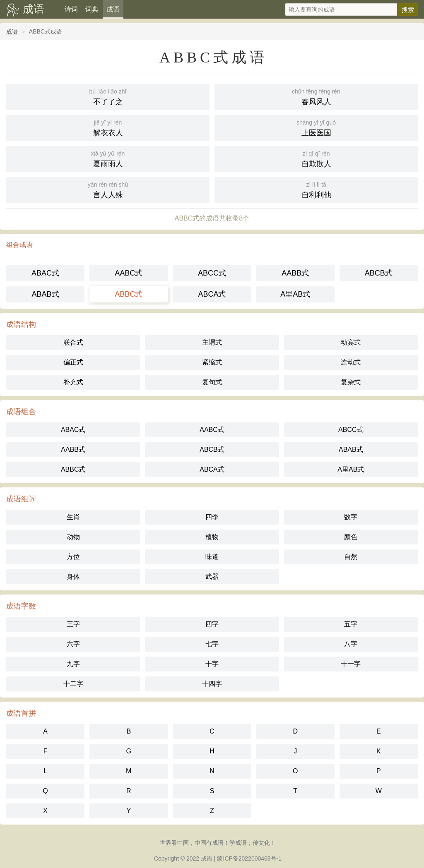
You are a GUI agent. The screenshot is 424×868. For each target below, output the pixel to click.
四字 (212, 624)
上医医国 (316, 127)
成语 (34, 9)
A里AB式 (295, 294)
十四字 (212, 684)
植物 (212, 537)
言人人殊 (108, 189)
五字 (351, 624)
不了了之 (108, 96)
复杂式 (351, 382)
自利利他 (316, 189)
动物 (73, 537)
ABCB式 (379, 273)
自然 (351, 557)
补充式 (73, 382)
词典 (92, 9)
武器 (212, 577)
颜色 (351, 537)
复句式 (212, 382)
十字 (212, 664)
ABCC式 (212, 273)
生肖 (73, 517)
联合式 (73, 342)
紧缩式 (212, 362)
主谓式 (212, 342)
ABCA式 (212, 294)
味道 (212, 557)
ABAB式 (46, 294)
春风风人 (316, 96)
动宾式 (351, 342)
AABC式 (129, 273)
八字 (351, 644)
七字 (212, 644)
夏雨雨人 (108, 158)
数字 (351, 517)
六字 (73, 644)
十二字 (73, 684)
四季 (212, 517)
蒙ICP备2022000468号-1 (249, 858)
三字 (73, 624)
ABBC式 (129, 294)
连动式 (351, 362)
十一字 (351, 664)
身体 (73, 577)
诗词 (71, 9)
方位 (73, 557)
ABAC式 (45, 273)
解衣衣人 (108, 127)
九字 (73, 664)
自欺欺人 (316, 158)
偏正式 (73, 362)
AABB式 (295, 273)
